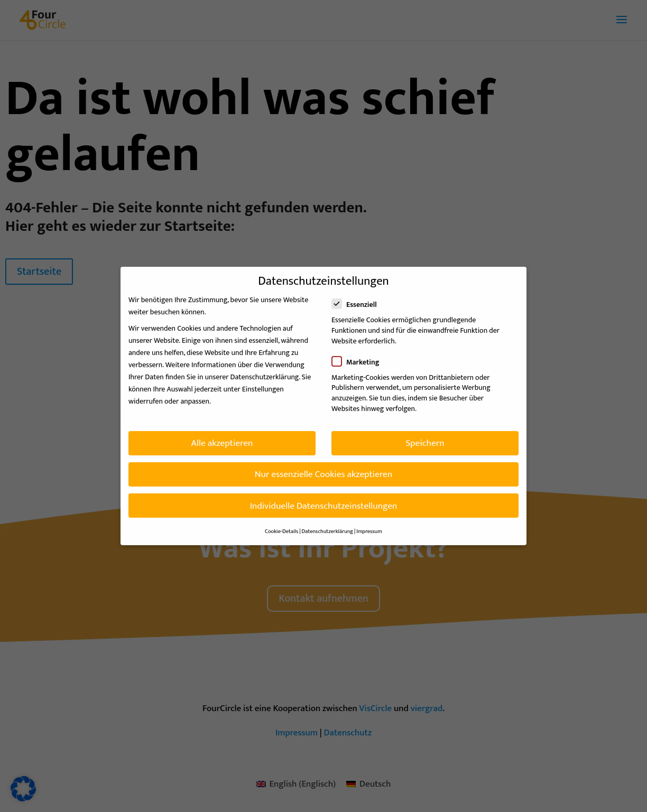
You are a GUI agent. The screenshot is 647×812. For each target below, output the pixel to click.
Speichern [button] (425, 436)
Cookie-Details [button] (281, 525)
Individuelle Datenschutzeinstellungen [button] (324, 499)
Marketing (360, 355)
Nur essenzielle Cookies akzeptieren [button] (324, 468)
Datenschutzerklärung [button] (327, 525)
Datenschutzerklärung (265, 370)
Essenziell (359, 298)
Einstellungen (263, 382)
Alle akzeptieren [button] (222, 436)
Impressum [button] (369, 525)
